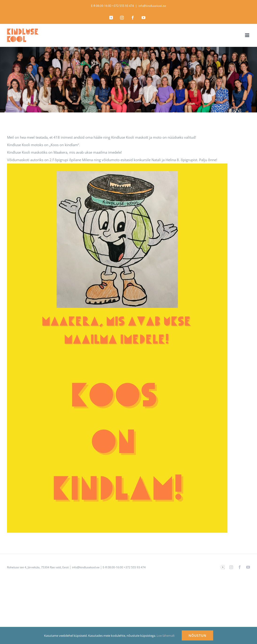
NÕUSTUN (197, 635)
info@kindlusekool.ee (152, 6)
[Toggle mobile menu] (248, 35)
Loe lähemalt (166, 636)
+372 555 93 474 (123, 6)
